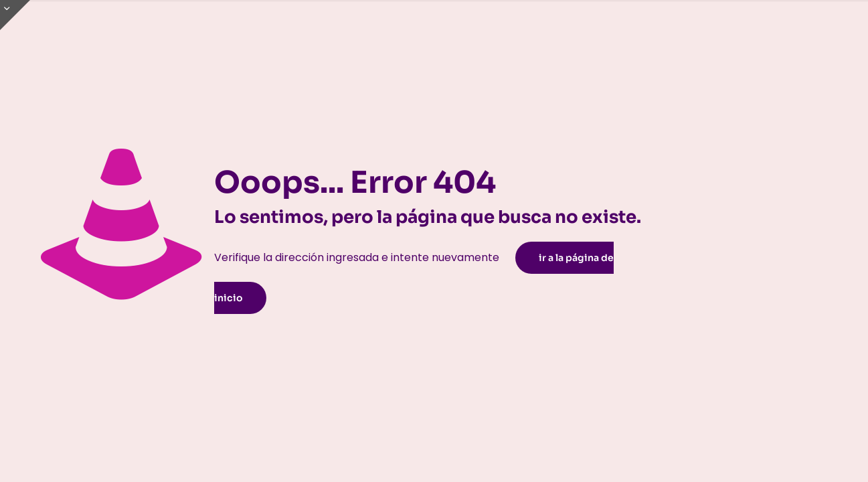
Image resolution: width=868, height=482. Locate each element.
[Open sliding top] (15, 15)
